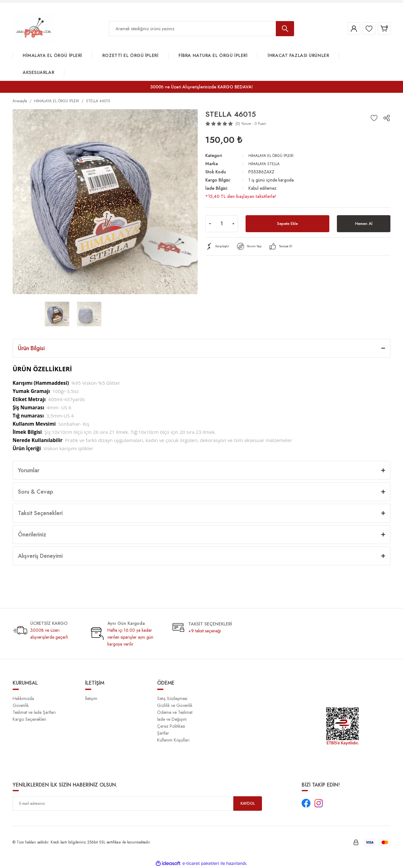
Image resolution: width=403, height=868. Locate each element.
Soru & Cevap (36, 492)
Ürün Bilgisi (31, 348)
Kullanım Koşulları (173, 740)
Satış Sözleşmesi (172, 698)
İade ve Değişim (172, 719)
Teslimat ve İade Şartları (34, 712)
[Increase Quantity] (233, 224)
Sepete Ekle (287, 224)
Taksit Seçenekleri (40, 513)
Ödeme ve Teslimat (175, 712)
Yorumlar (29, 470)
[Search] (201, 29)
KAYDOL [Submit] (248, 804)
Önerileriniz (32, 535)
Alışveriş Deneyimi (40, 556)
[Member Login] (344, 29)
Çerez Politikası (171, 726)
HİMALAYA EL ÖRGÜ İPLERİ (274, 155)
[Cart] (382, 29)
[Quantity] (222, 224)
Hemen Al (364, 224)
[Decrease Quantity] (210, 224)
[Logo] (34, 28)
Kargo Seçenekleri (29, 719)
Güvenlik (21, 705)
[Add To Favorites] (374, 118)
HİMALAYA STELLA (266, 164)
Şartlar (163, 733)
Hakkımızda (23, 698)
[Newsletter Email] (137, 804)
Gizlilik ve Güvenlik (175, 705)
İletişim (91, 698)
